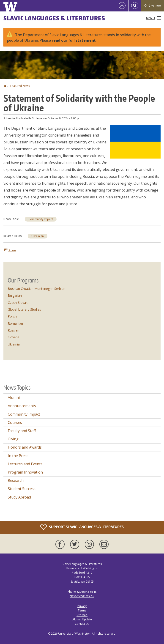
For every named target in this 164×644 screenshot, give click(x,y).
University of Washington (74, 634)
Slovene (14, 337)
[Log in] (122, 6)
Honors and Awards (25, 447)
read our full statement (74, 40)
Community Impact (41, 219)
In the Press (18, 456)
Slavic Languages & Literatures (54, 18)
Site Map (82, 615)
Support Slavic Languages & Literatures (82, 527)
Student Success (22, 489)
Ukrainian (38, 236)
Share (10, 250)
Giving (13, 439)
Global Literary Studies (24, 309)
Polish (12, 316)
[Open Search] (135, 6)
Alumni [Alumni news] (14, 397)
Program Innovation (25, 472)
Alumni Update (82, 619)
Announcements (22, 406)
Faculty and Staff (22, 431)
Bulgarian (15, 295)
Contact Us (82, 624)
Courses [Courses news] (15, 422)
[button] (135, 141)
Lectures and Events (25, 464)
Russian (14, 330)
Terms (82, 610)
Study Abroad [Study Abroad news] (19, 497)
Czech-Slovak (18, 303)
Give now (153, 6)
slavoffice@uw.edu (82, 596)
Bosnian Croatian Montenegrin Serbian (37, 289)
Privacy (82, 606)
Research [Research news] (16, 480)
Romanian (15, 323)
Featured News (20, 86)
